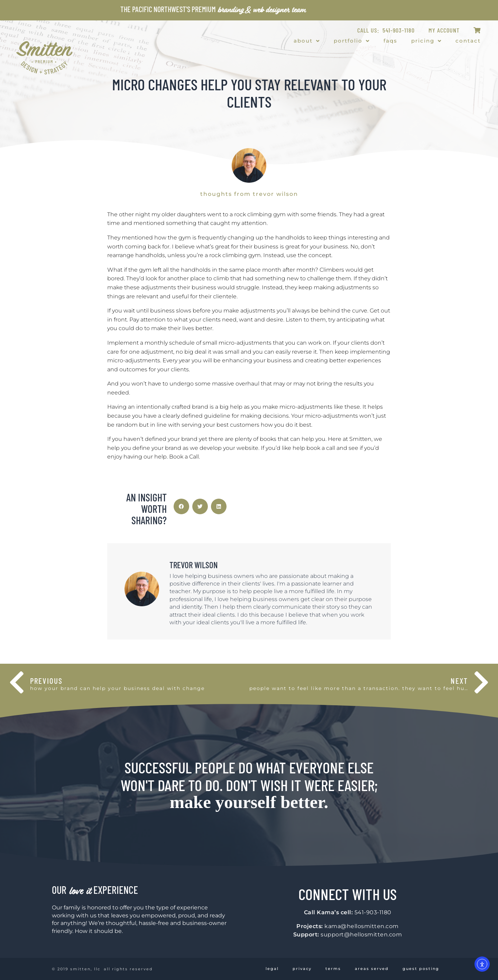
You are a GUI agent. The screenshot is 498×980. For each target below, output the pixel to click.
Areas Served (372, 969)
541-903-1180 (373, 912)
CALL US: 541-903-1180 (386, 30)
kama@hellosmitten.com (362, 926)
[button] (181, 506)
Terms (333, 969)
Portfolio (352, 41)
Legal (272, 969)
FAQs (390, 41)
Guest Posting (421, 969)
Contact (468, 41)
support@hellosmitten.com (361, 934)
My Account (444, 30)
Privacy (302, 969)
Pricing (426, 41)
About (307, 41)
